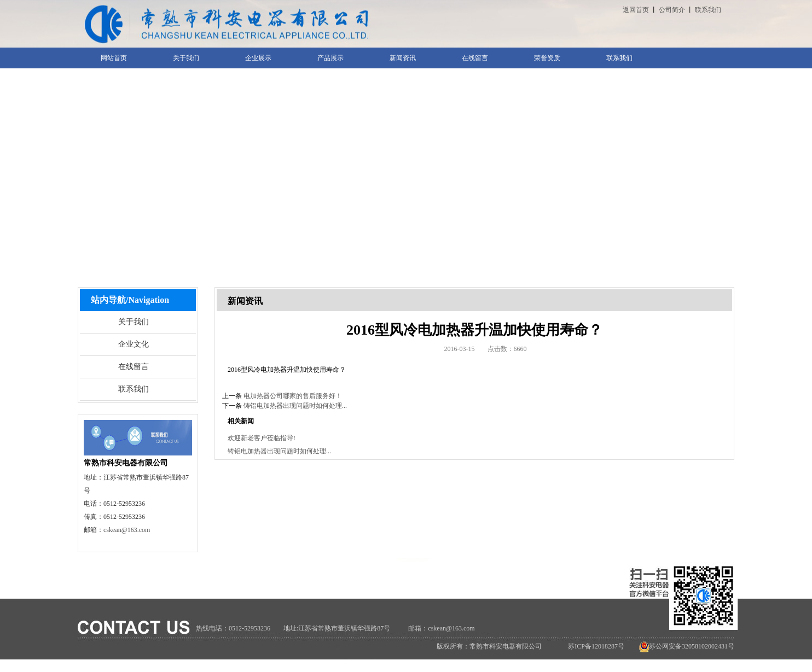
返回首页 (636, 10)
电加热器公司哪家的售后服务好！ (293, 396)
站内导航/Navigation (130, 300)
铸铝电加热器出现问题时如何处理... (295, 406)
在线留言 (134, 367)
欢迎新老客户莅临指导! (262, 438)
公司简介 (672, 10)
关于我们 (134, 322)
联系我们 (708, 10)
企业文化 (134, 344)
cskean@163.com (127, 530)
